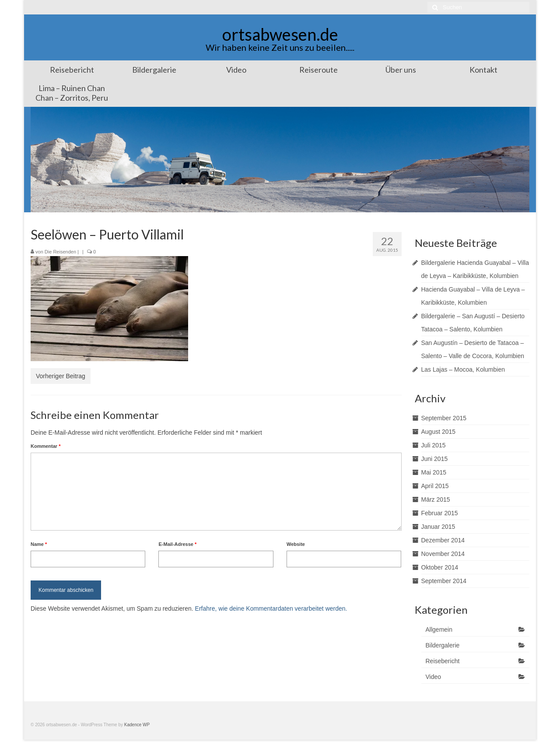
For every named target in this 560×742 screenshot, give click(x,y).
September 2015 (444, 418)
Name (39, 544)
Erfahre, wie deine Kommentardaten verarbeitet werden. (271, 608)
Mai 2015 (434, 472)
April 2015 (435, 486)
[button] (109, 309)
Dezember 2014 (443, 540)
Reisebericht (443, 661)
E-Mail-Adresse (177, 544)
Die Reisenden (60, 252)
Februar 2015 (440, 513)
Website (296, 544)
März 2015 (436, 499)
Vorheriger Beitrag (61, 376)
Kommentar (45, 446)
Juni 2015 (435, 459)
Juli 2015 (434, 445)
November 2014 (443, 554)
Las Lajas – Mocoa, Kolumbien (463, 369)
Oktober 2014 (440, 567)
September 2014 (444, 581)
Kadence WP (137, 725)
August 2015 (439, 432)
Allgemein (439, 629)
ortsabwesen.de (280, 34)
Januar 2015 (438, 527)
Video (434, 677)
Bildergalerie (443, 645)
